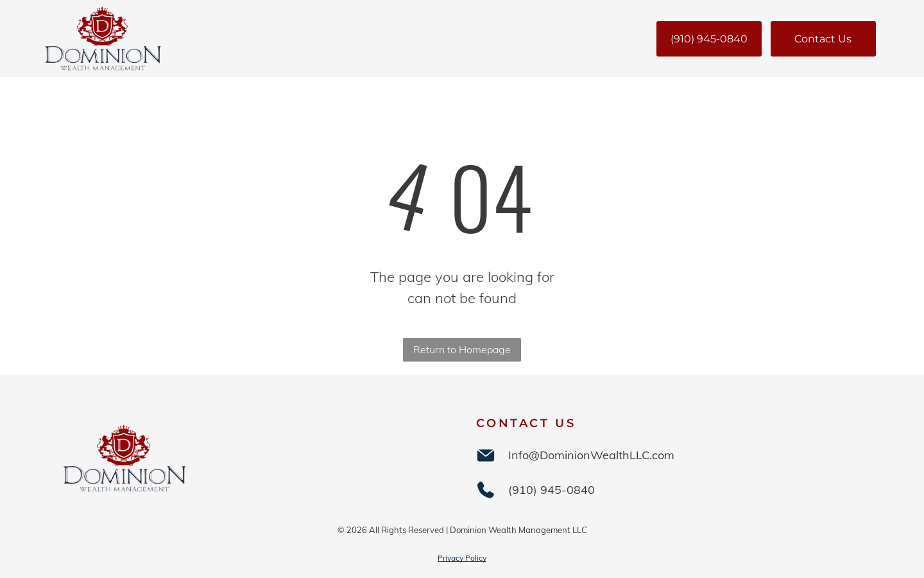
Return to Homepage (462, 349)
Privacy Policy (462, 558)
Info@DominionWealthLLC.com (591, 455)
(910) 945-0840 (552, 490)
